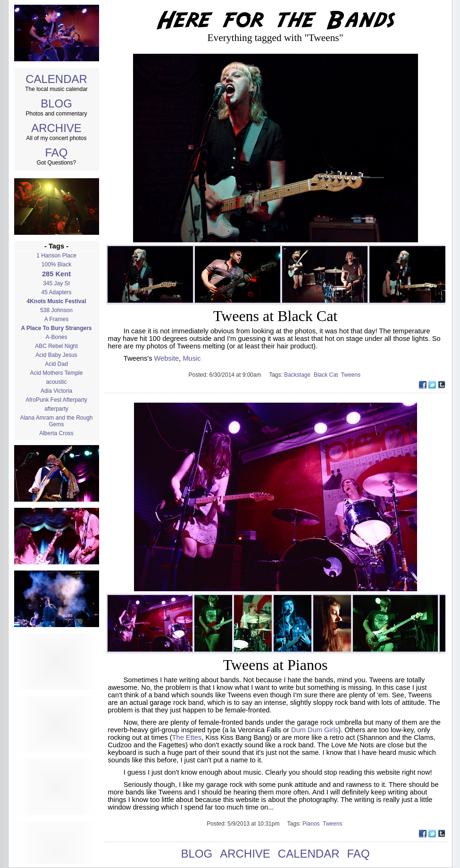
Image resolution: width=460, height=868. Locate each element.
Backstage (299, 375)
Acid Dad (56, 364)
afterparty (56, 409)
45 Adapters (56, 292)
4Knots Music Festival (56, 301)
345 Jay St (56, 283)
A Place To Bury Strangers (56, 328)
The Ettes (187, 737)
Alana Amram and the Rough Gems (56, 421)
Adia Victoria (56, 391)
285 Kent (56, 274)
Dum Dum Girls (315, 730)
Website (167, 358)
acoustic (56, 382)
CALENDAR (56, 79)
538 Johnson (56, 310)
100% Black (56, 265)
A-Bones (56, 337)
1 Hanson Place (56, 256)
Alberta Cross (56, 433)
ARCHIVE (56, 128)
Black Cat (327, 375)
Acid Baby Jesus (56, 355)
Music (192, 358)
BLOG (56, 103)
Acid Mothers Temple (57, 373)
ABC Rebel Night (56, 346)
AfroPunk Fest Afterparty (56, 400)
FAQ (56, 153)
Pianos (313, 824)
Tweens (352, 375)
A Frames (56, 319)
